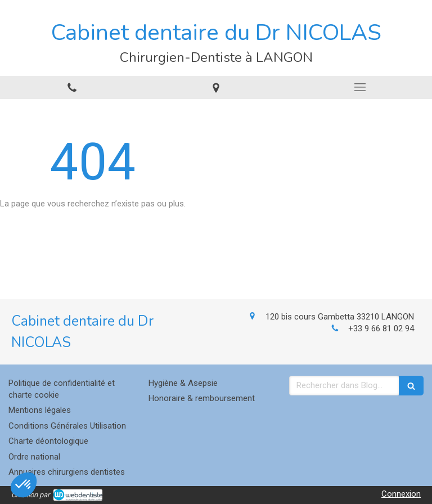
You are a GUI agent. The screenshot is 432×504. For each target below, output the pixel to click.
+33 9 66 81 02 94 (381, 328)
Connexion (401, 494)
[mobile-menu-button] (360, 87)
